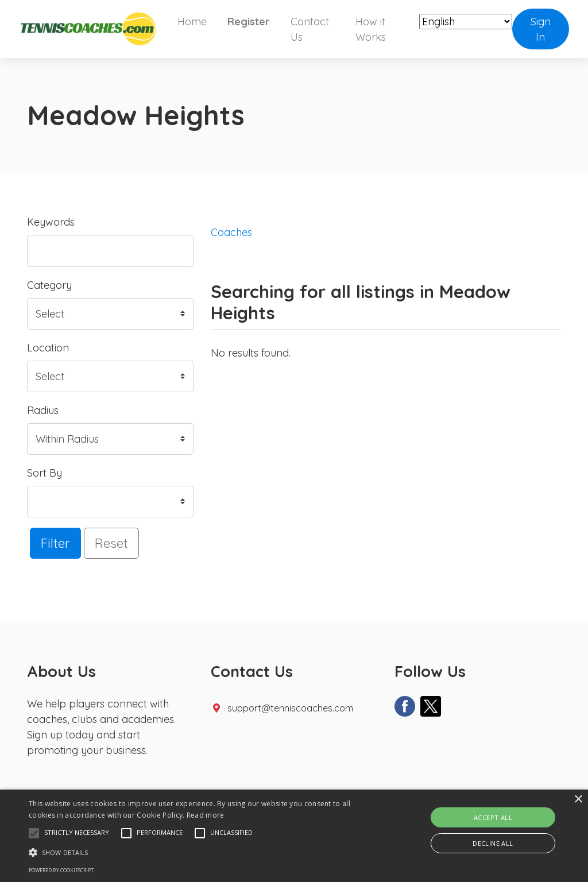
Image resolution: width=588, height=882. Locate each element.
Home (192, 22)
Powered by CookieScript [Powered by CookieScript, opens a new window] (61, 870)
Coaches (231, 232)
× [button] (578, 800)
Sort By (45, 473)
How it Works (371, 29)
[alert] (294, 836)
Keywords (51, 222)
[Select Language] (466, 22)
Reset (111, 543)
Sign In (541, 29)
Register (249, 22)
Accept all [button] (493, 817)
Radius (43, 410)
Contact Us (310, 29)
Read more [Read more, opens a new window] (206, 815)
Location (48, 348)
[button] (34, 833)
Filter (55, 543)
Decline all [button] (493, 843)
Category (49, 285)
